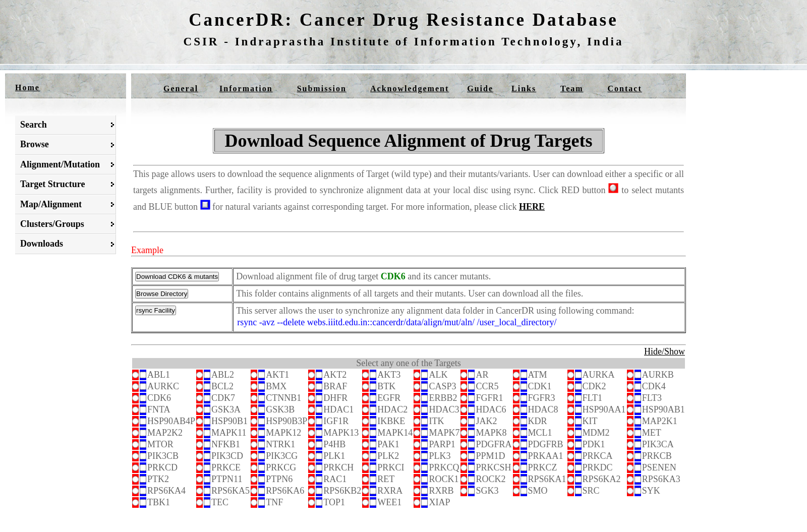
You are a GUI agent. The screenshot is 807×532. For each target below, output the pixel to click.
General (181, 88)
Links (524, 88)
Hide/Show (665, 351)
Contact (625, 88)
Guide (480, 88)
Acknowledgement (410, 88)
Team (572, 88)
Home (27, 87)
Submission (322, 88)
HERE (532, 207)
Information (246, 88)
